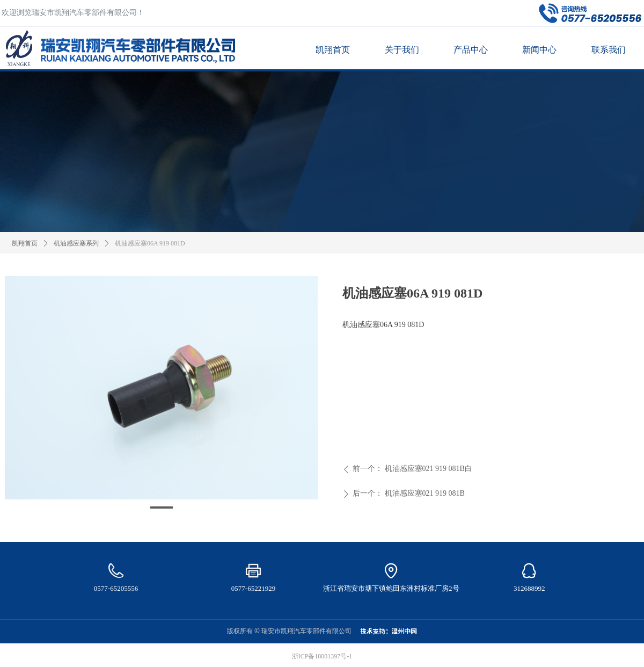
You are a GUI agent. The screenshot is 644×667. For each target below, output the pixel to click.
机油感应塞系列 (76, 243)
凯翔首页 (25, 243)
